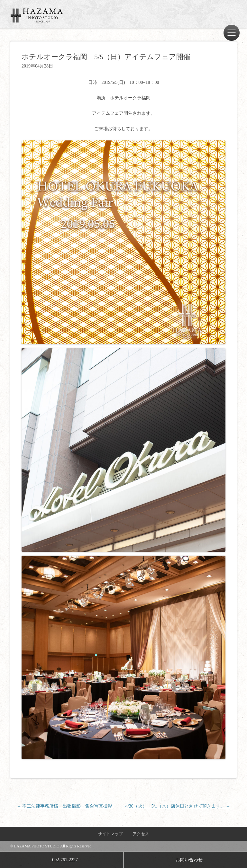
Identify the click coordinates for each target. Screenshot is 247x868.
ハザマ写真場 (37, 15)
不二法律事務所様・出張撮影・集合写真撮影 (65, 806)
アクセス (141, 834)
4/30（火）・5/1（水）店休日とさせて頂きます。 (178, 806)
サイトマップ (110, 834)
